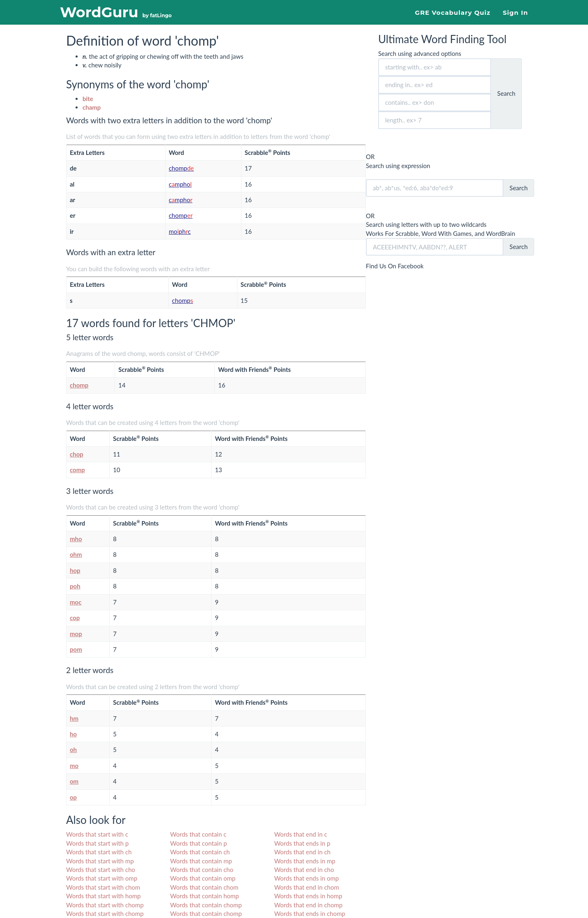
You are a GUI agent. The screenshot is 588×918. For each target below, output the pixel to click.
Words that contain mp (201, 861)
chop (77, 454)
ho (73, 734)
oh (73, 750)
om (74, 781)
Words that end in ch (302, 852)
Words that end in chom (307, 887)
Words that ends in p (302, 843)
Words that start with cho (101, 870)
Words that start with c (97, 834)
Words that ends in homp (308, 896)
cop (75, 618)
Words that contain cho (202, 870)
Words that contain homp (204, 896)
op (73, 797)
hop (75, 570)
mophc (180, 231)
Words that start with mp (100, 861)
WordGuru (116, 12)
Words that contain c (198, 834)
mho (76, 539)
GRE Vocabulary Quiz (453, 13)
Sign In (516, 13)
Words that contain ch (200, 852)
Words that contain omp (203, 878)
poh (75, 586)
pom (76, 649)
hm (74, 718)
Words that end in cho (304, 870)
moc (76, 602)
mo (74, 766)
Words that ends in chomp (310, 913)
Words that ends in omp (307, 878)
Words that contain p (198, 843)
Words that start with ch (99, 852)
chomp (181, 168)
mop (76, 634)
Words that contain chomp (206, 905)
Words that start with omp (102, 878)
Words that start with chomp (105, 905)
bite (88, 99)
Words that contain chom (204, 887)
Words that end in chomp (309, 905)
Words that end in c (301, 834)
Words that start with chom (103, 887)
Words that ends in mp (305, 861)
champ (92, 107)
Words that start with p (98, 843)
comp (77, 470)
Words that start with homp (103, 896)
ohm (76, 554)
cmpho (180, 184)
